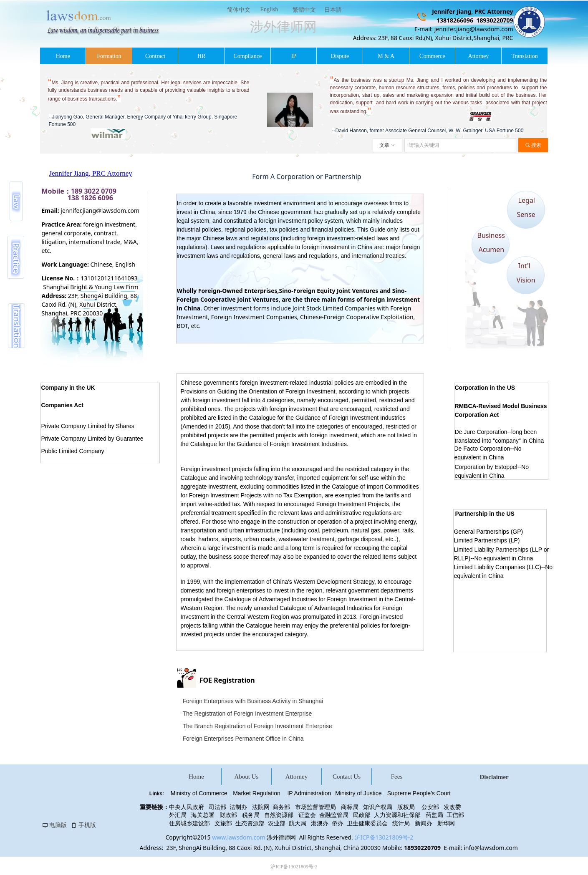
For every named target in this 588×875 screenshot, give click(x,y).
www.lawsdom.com (239, 837)
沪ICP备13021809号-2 (384, 837)
